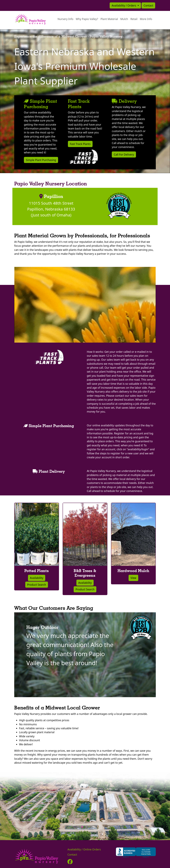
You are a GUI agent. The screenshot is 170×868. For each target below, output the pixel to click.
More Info (146, 19)
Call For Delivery (124, 154)
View (133, 578)
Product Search (37, 585)
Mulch (124, 19)
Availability (37, 578)
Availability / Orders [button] (124, 5)
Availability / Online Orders (84, 849)
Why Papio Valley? (87, 19)
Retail (134, 19)
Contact (148, 5)
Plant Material (109, 19)
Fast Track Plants (80, 144)
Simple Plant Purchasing (41, 160)
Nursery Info (65, 19)
